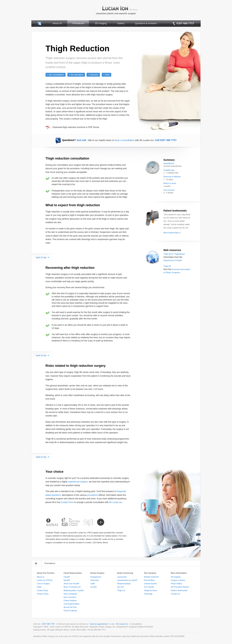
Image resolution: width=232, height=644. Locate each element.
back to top (41, 257)
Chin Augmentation (72, 604)
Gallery (121, 23)
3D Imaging (101, 23)
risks (107, 75)
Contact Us (175, 594)
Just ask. (82, 140)
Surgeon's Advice (178, 580)
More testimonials (171, 233)
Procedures (78, 23)
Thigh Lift (121, 590)
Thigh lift (167, 266)
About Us (57, 23)
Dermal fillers (149, 580)
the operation (77, 75)
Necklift (67, 580)
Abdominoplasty (124, 584)
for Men (94, 587)
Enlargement (96, 577)
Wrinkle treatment (151, 577)
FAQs (39, 587)
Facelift (67, 577)
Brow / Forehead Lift (72, 587)
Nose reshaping (70, 594)
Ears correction (70, 597)
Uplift (93, 584)
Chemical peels (150, 584)
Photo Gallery (176, 584)
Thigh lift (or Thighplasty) (174, 254)
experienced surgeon (78, 482)
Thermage (148, 594)
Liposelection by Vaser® (127, 580)
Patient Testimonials (179, 590)
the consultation (56, 75)
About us (41, 577)
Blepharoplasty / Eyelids (74, 590)
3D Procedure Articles (180, 587)
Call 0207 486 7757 (166, 140)
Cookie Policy (42, 590)
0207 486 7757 (48, 624)
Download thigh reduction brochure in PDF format (76, 127)
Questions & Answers (146, 23)
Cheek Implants (70, 600)
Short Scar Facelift (71, 584)
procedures (92, 495)
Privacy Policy (43, 594)
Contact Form (67, 502)
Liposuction (122, 577)
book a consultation (124, 140)
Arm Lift (120, 587)
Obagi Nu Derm (151, 590)
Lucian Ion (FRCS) (45, 580)
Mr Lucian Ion (116, 502)
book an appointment (99, 624)
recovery (94, 75)
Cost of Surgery (43, 584)
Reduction (95, 580)
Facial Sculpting (70, 611)
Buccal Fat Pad (70, 607)
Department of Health (173, 260)
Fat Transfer (149, 587)
